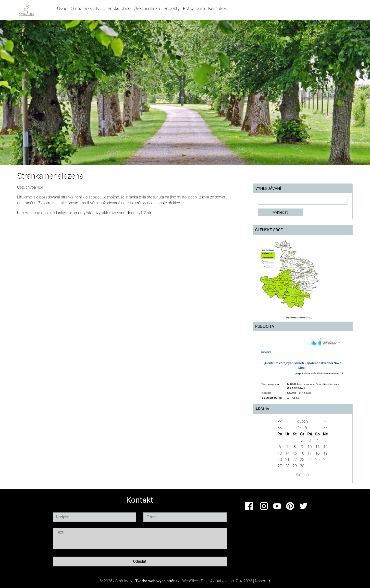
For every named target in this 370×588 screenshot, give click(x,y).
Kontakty (217, 8)
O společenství (86, 8)
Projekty (171, 8)
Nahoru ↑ (263, 581)
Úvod (62, 8)
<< (280, 421)
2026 (302, 428)
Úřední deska (147, 8)
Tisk (204, 581)
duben (302, 421)
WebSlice (190, 581)
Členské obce (117, 8)
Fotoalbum (194, 8)
